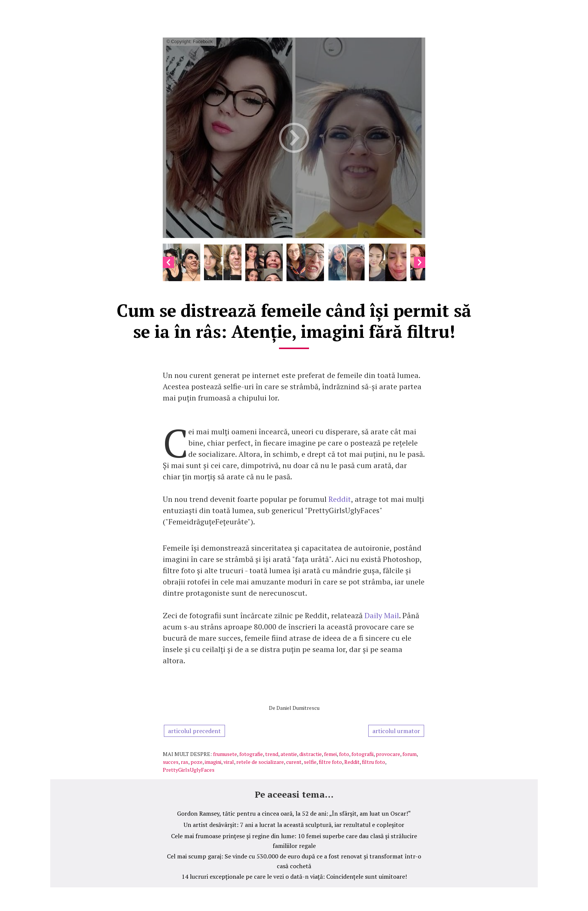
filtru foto (373, 762)
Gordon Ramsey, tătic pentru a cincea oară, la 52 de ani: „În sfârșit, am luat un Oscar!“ (294, 813)
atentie (289, 754)
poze (196, 762)
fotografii (362, 754)
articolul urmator (396, 731)
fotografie (251, 754)
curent (294, 762)
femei (330, 754)
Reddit (340, 499)
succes (171, 762)
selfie (310, 762)
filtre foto (330, 762)
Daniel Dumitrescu (298, 708)
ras (184, 762)
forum (409, 754)
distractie (310, 754)
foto (344, 754)
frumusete (225, 754)
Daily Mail (382, 615)
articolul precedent (194, 731)
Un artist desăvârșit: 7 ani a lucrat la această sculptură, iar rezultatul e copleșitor (294, 825)
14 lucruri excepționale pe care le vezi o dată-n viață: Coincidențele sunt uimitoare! (294, 876)
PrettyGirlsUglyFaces (189, 770)
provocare (388, 754)
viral (229, 762)
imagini (213, 762)
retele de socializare (260, 762)
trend (272, 754)
